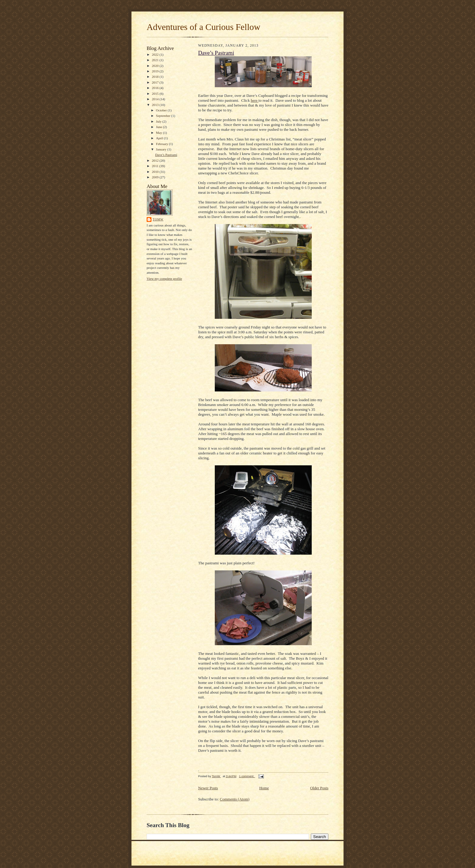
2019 (156, 71)
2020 (156, 66)
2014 (156, 99)
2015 (156, 94)
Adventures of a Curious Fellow (203, 27)
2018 (156, 77)
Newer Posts (208, 788)
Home (264, 788)
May (159, 133)
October (162, 110)
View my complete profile (164, 279)
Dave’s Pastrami (166, 155)
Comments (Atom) (235, 799)
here (255, 100)
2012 (156, 160)
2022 (156, 54)
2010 (156, 172)
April (160, 138)
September (164, 116)
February (163, 144)
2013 (156, 105)
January (162, 149)
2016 (156, 88)
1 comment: (247, 776)
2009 (156, 177)
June (159, 127)
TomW (158, 219)
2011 (156, 166)
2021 (156, 60)
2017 (156, 82)
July (159, 121)
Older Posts (319, 788)
